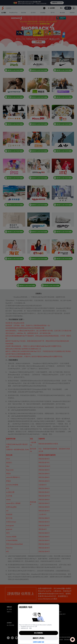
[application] (73, 640)
